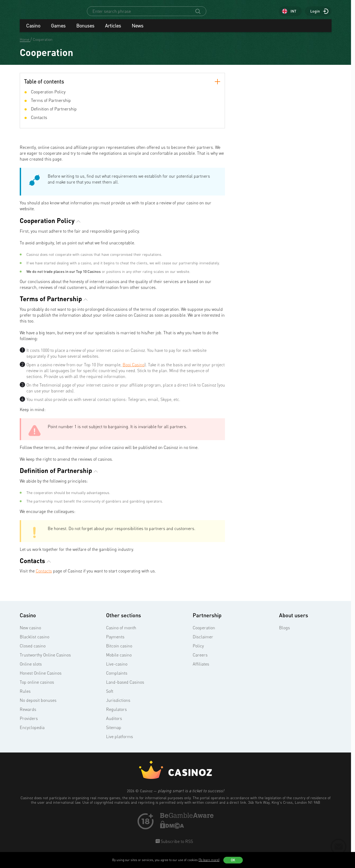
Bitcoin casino (119, 651)
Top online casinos (37, 687)
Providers (29, 723)
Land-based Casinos (125, 687)
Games (58, 30)
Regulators (116, 714)
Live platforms (120, 741)
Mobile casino (119, 660)
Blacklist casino (35, 642)
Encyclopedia (32, 732)
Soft (110, 696)
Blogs (285, 632)
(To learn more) (209, 860)
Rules (25, 696)
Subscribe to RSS (176, 846)
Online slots (31, 669)
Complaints (117, 678)
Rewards (28, 714)
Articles (113, 30)
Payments (115, 642)
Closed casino (33, 651)
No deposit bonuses (38, 705)
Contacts (44, 576)
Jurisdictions (118, 705)
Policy (198, 651)
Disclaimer (203, 642)
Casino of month (121, 632)
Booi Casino (134, 369)
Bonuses (85, 30)
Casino (33, 30)
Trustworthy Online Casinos (45, 660)
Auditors (114, 723)
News (138, 30)
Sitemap (114, 732)
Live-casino (117, 669)
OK (233, 860)
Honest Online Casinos (41, 678)
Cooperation (204, 632)
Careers (200, 660)
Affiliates (201, 669)
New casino (30, 632)
